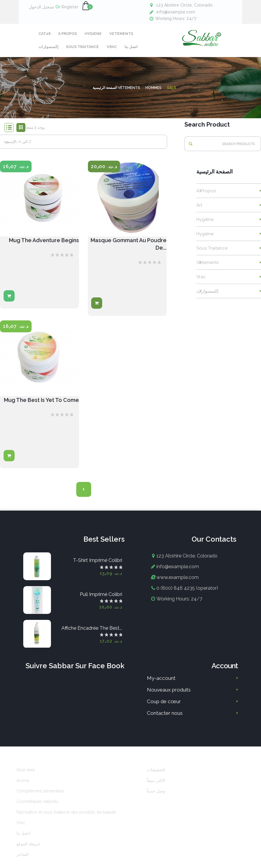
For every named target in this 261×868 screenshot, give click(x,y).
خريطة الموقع (28, 847)
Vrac (201, 280)
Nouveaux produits (169, 693)
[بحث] (223, 147)
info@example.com (176, 12)
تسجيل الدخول (42, 7)
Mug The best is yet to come (41, 404)
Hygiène (205, 223)
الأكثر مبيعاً (156, 784)
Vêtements (208, 266)
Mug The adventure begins (44, 244)
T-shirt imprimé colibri (98, 564)
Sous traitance (212, 252)
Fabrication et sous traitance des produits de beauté (66, 816)
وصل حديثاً (156, 795)
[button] (86, 6)
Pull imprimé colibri (101, 598)
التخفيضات (156, 773)
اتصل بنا (23, 837)
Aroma (23, 784)
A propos (206, 194)
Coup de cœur (164, 705)
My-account (161, 682)
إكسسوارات (207, 295)
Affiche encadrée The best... (92, 632)
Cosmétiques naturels (37, 805)
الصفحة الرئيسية (215, 175)
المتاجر (22, 858)
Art (199, 209)
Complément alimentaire (40, 795)
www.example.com (178, 581)
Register (67, 7)
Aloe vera (25, 773)
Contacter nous (165, 717)
